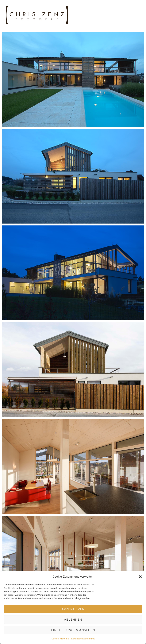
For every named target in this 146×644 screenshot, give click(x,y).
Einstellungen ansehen (73, 630)
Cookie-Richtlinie (60, 639)
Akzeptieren (73, 609)
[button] (140, 577)
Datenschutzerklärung (83, 639)
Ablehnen (73, 620)
